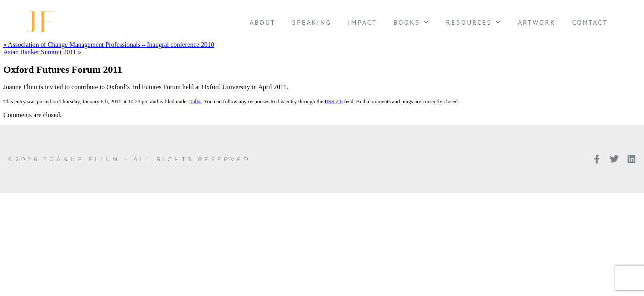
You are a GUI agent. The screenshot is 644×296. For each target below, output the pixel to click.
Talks (195, 101)
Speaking (312, 22)
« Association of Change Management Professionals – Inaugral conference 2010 (109, 45)
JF (43, 22)
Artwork (537, 22)
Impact (362, 22)
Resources (474, 22)
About (263, 22)
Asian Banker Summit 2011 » (42, 52)
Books (412, 22)
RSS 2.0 (333, 101)
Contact (590, 22)
